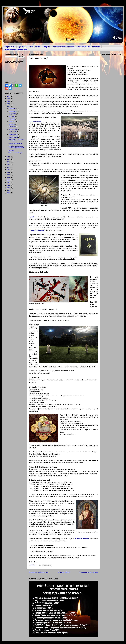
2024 (9, 188)
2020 (9, 177)
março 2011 (13, 114)
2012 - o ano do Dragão (15, 153)
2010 (9, 104)
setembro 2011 (13, 129)
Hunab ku (33, 217)
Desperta (11, 150)
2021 (9, 180)
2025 (9, 190)
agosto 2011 (13, 127)
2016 (9, 167)
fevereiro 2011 (13, 111)
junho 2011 (12, 122)
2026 (9, 193)
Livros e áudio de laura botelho (89, 47)
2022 (9, 183)
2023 (9, 185)
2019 (9, 175)
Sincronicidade (35, 122)
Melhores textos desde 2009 (63, 47)
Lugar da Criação (37, 230)
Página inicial (10, 47)
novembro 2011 (14, 134)
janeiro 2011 (13, 109)
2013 (9, 159)
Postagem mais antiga (89, 572)
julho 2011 (12, 124)
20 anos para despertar (15, 143)
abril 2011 (12, 116)
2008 (9, 99)
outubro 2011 (13, 132)
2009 (9, 101)
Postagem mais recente (39, 572)
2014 (9, 162)
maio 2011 (12, 119)
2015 (9, 164)
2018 (9, 172)
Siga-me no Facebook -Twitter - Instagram (34, 47)
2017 (9, 170)
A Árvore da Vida (82, 539)
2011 (9, 106)
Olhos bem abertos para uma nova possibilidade (16, 147)
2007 (9, 96)
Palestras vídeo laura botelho (16, 50)
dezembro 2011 (14, 137)
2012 (9, 157)
